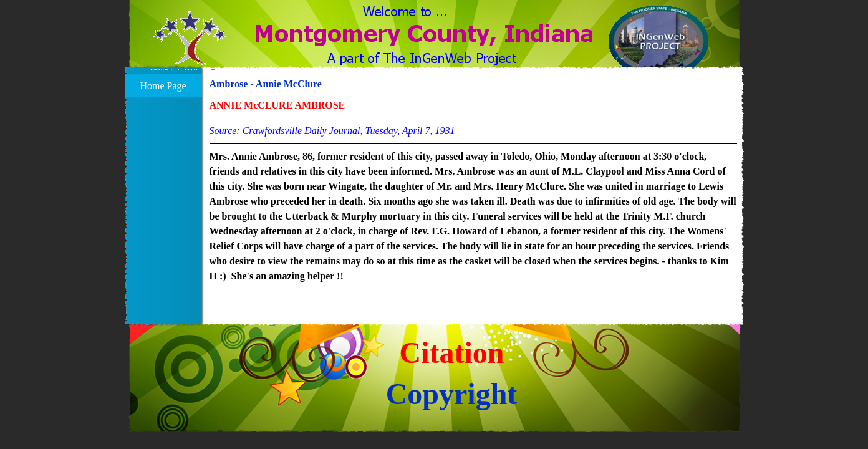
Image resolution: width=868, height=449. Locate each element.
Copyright (452, 394)
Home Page (163, 86)
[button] (190, 46)
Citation (452, 353)
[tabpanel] (473, 191)
